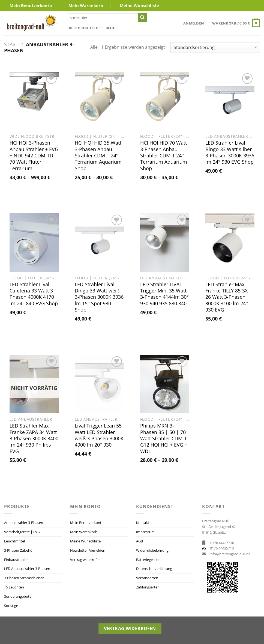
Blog (110, 28)
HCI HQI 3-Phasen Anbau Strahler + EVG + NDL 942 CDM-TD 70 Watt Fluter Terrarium (34, 156)
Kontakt (143, 523)
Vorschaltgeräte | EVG (22, 532)
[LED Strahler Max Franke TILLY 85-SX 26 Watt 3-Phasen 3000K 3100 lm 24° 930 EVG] (230, 243)
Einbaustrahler (16, 560)
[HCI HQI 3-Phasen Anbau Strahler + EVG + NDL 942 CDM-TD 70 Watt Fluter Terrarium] (34, 101)
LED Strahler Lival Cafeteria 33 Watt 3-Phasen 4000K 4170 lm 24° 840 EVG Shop (34, 294)
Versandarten (147, 578)
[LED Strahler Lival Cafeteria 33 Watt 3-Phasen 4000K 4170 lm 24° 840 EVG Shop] (34, 243)
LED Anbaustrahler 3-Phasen (27, 569)
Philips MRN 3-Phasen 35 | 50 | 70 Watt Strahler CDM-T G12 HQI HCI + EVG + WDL (164, 439)
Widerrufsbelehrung (152, 550)
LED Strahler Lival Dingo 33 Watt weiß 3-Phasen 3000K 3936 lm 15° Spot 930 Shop (99, 297)
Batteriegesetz (148, 560)
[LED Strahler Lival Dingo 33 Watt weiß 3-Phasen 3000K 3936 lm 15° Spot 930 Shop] (99, 243)
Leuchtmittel (14, 541)
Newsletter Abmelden (88, 550)
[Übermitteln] (143, 18)
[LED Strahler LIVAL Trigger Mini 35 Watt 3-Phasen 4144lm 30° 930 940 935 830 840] (165, 243)
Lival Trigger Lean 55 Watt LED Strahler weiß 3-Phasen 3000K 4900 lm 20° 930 (99, 435)
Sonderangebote (18, 596)
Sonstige (11, 606)
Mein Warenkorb (86, 5)
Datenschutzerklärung (154, 569)
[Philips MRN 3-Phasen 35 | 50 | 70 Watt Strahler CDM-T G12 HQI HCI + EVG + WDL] (165, 384)
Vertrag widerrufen (85, 560)
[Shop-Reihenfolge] (215, 48)
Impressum (145, 532)
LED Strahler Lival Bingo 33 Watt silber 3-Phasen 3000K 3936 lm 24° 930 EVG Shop (230, 152)
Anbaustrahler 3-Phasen (24, 523)
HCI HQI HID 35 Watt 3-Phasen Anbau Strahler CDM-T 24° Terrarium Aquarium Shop (98, 156)
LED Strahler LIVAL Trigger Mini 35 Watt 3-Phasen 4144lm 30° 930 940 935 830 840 (164, 294)
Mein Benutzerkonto (31, 5)
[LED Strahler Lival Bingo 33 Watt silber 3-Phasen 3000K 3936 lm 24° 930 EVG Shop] (230, 101)
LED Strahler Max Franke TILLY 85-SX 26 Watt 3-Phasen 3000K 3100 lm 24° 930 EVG (227, 297)
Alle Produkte (85, 28)
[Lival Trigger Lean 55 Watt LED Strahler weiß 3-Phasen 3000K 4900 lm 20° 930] (99, 384)
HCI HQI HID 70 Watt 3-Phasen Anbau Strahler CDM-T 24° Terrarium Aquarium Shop (164, 156)
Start (11, 44)
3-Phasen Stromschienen (24, 578)
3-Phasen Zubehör (19, 550)
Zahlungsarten (148, 587)
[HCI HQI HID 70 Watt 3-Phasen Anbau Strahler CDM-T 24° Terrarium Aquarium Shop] (165, 101)
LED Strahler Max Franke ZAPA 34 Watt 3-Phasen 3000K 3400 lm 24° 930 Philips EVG (34, 439)
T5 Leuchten (14, 587)
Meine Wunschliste (139, 5)
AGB (139, 541)
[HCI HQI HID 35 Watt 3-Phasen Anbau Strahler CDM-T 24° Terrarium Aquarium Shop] (99, 101)
